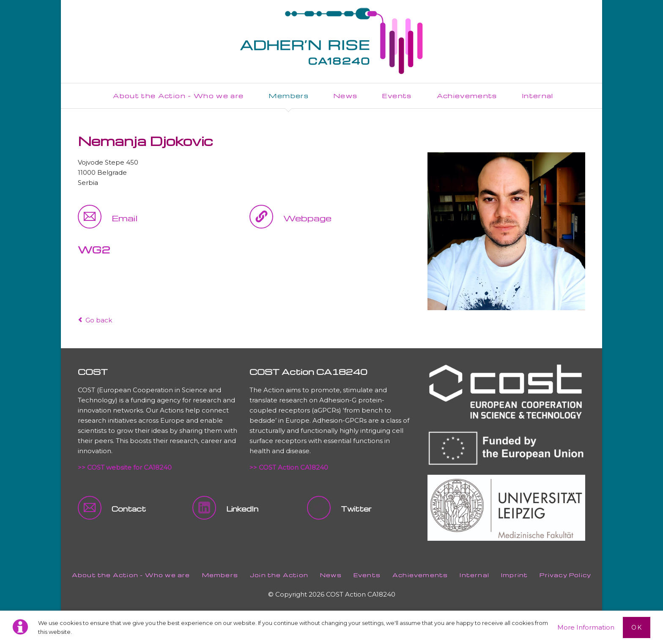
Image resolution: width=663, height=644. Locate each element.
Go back (99, 320)
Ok (637, 627)
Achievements (420, 575)
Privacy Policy (565, 575)
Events (367, 575)
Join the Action (279, 575)
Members (220, 575)
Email (125, 218)
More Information (586, 627)
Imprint (514, 575)
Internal (474, 575)
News (331, 575)
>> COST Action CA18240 (289, 467)
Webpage (307, 218)
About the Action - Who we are (131, 575)
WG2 (94, 250)
